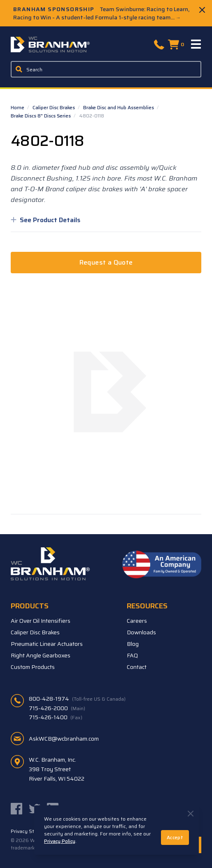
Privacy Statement (33, 831)
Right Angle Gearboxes (41, 655)
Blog (133, 644)
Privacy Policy (60, 841)
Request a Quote (106, 262)
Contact (137, 667)
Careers (137, 621)
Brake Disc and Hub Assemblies (119, 107)
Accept (175, 837)
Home (18, 107)
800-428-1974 (77, 699)
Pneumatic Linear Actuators (47, 644)
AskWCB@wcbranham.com (64, 739)
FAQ (132, 655)
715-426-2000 (57, 708)
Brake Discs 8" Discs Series (41, 116)
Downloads (141, 632)
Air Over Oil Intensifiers (41, 621)
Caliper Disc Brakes (54, 107)
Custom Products (33, 667)
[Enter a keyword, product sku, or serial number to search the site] (106, 69)
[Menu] (196, 45)
